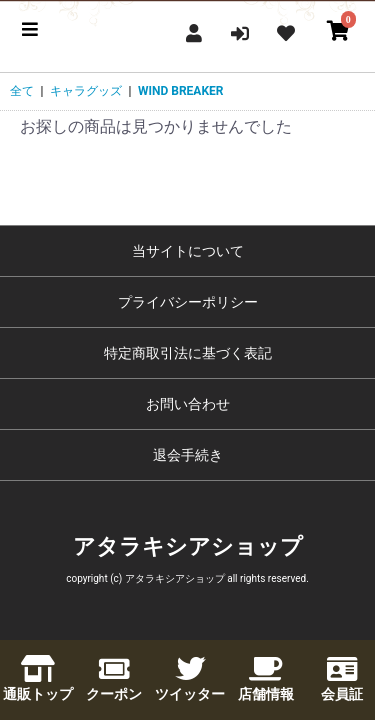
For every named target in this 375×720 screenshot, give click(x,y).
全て (22, 91)
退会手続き (188, 455)
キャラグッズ (86, 91)
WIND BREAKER (180, 91)
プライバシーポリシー (188, 302)
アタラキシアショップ (188, 546)
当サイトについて (188, 251)
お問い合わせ (188, 404)
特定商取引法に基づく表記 (188, 353)
